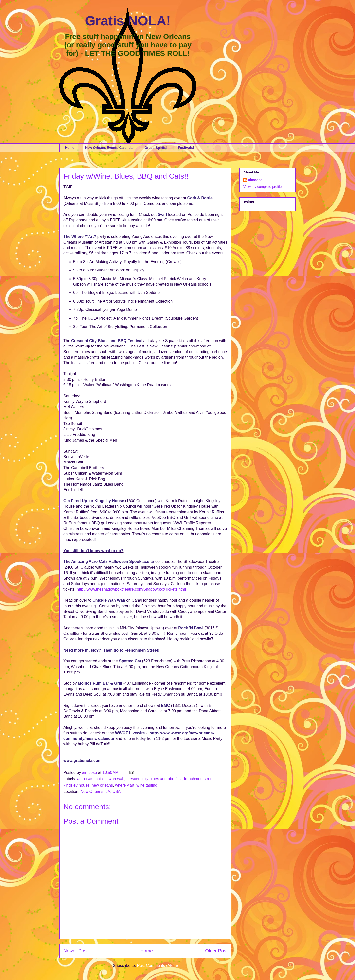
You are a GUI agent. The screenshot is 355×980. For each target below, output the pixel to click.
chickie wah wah (110, 779)
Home (70, 148)
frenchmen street (199, 779)
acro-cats (85, 779)
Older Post (216, 951)
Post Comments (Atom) (158, 966)
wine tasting (147, 785)
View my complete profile (262, 187)
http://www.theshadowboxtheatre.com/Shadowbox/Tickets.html (131, 589)
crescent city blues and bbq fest (154, 779)
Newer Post (76, 951)
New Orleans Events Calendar (109, 148)
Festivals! (186, 148)
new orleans (102, 785)
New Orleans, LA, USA (100, 792)
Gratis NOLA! (128, 21)
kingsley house (76, 785)
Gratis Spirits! (156, 148)
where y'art (125, 785)
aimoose (255, 180)
